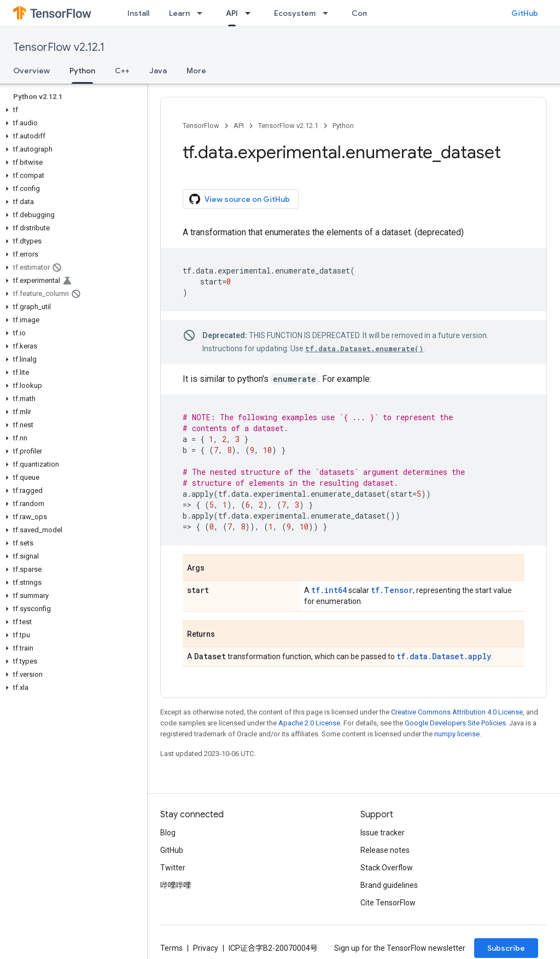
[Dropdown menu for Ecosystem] (329, 13)
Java (158, 71)
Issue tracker (383, 833)
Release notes (385, 850)
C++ (122, 71)
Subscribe (506, 948)
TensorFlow (201, 126)
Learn (179, 13)
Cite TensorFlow (388, 903)
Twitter (173, 868)
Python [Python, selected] (82, 71)
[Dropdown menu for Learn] (203, 13)
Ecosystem (295, 13)
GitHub (525, 13)
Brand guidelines (389, 885)
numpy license (457, 734)
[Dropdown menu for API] (251, 13)
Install (138, 13)
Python (343, 126)
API (239, 126)
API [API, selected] (232, 13)
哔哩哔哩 (176, 885)
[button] (71, 110)
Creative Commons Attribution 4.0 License (457, 712)
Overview (31, 71)
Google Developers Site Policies (455, 723)
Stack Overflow (387, 868)
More (196, 71)
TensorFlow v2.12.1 (59, 47)
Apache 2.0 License (309, 723)
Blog (168, 833)
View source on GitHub (240, 199)
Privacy (206, 948)
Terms (171, 948)
